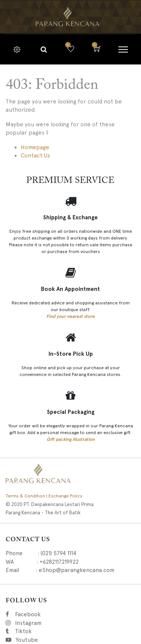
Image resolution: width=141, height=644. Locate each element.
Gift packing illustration (71, 439)
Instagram (66, 623)
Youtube (26, 640)
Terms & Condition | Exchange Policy (44, 496)
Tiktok (57, 631)
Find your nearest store (70, 316)
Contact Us (35, 156)
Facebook (38, 614)
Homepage (35, 147)
